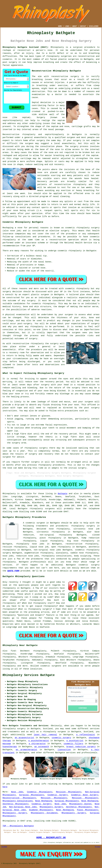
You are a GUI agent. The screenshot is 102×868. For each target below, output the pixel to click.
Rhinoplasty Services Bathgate (29, 675)
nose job (15, 231)
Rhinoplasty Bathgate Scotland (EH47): (26, 47)
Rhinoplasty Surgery (51, 807)
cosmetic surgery (61, 738)
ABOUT (75, 26)
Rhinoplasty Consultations (18, 801)
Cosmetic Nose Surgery (85, 795)
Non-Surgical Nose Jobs (23, 807)
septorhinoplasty (54, 134)
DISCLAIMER (94, 26)
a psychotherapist (39, 741)
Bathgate (63, 494)
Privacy (98, 847)
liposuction (64, 750)
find (13, 651)
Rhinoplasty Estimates (44, 813)
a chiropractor (37, 744)
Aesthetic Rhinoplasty (15, 804)
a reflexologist (86, 735)
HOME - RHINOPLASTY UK (51, 837)
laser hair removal (45, 735)
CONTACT (83, 26)
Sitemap (4, 847)
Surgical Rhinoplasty (32, 795)
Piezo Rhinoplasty (88, 810)
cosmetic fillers (73, 744)
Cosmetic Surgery (58, 795)
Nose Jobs (17, 792)
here (5, 787)
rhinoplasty (53, 56)
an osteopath (42, 747)
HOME (60, 26)
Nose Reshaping (44, 801)
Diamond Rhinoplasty (41, 810)
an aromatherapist (26, 750)
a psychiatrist (75, 741)
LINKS (67, 26)
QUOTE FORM (13, 571)
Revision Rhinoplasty (69, 792)
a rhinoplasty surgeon (53, 732)
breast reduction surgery (81, 747)
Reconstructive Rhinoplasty (19, 798)
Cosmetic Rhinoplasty (40, 792)
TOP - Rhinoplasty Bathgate (18, 826)
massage (7, 744)
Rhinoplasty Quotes (80, 804)
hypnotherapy (10, 747)
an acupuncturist (24, 738)
